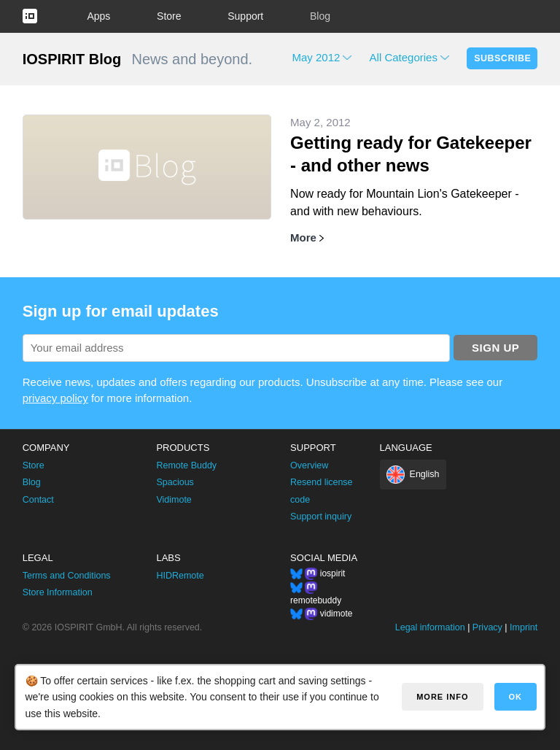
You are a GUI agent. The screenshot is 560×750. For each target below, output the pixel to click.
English (425, 474)
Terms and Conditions (67, 576)
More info (442, 697)
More (303, 237)
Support (245, 16)
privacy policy (55, 398)
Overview (309, 465)
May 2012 (316, 57)
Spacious (175, 482)
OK (516, 697)
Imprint (524, 627)
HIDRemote (180, 576)
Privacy (487, 627)
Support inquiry (321, 517)
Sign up (495, 348)
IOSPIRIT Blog (72, 59)
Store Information (58, 592)
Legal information (430, 627)
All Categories (404, 57)
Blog (320, 16)
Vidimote (174, 500)
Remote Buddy (186, 465)
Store (169, 16)
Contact (38, 500)
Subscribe (502, 58)
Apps (98, 16)
